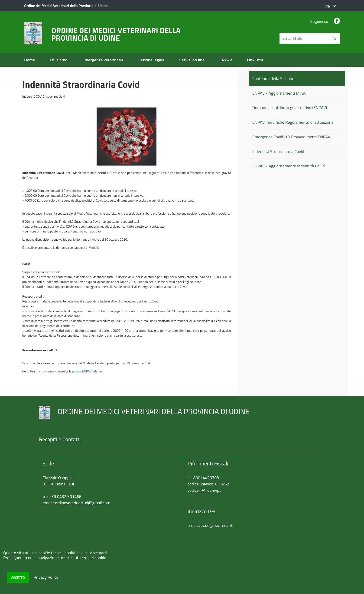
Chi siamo (59, 60)
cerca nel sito (292, 39)
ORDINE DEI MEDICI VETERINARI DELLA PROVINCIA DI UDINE (116, 34)
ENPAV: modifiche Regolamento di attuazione (293, 122)
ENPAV (226, 60)
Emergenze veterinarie (103, 60)
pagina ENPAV (82, 371)
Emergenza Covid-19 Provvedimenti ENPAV (291, 137)
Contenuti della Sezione (273, 78)
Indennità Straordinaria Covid (278, 151)
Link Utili (255, 60)
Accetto (18, 578)
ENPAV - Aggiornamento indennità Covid (289, 166)
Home (30, 60)
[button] (331, 6)
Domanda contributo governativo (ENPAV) (290, 108)
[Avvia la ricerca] (335, 39)
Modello (94, 247)
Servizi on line (192, 60)
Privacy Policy (46, 577)
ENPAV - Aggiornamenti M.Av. (279, 93)
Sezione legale (151, 60)
